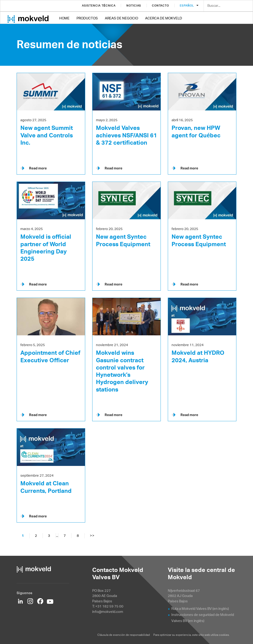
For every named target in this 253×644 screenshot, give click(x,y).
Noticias (134, 5)
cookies (224, 635)
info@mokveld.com (108, 612)
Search (246, 6)
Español (187, 5)
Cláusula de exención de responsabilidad (124, 635)
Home (64, 18)
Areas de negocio (121, 18)
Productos (87, 18)
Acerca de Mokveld (164, 18)
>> (92, 536)
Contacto (160, 5)
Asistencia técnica (99, 5)
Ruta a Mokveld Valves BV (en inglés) (200, 609)
